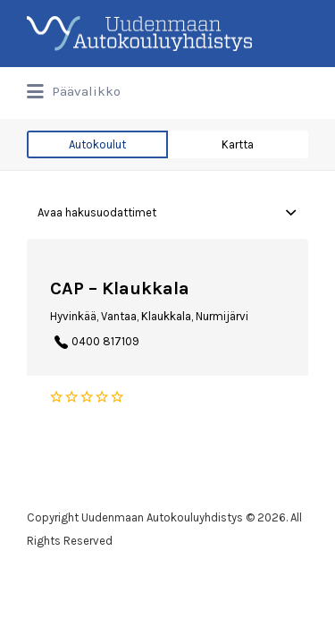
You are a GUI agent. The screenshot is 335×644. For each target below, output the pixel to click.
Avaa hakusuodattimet (97, 212)
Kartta (238, 144)
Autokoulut (97, 144)
